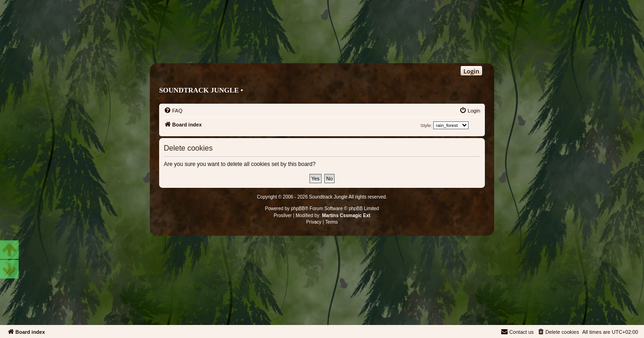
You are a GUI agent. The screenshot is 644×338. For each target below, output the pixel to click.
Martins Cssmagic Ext (346, 215)
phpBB (298, 209)
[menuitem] (173, 111)
